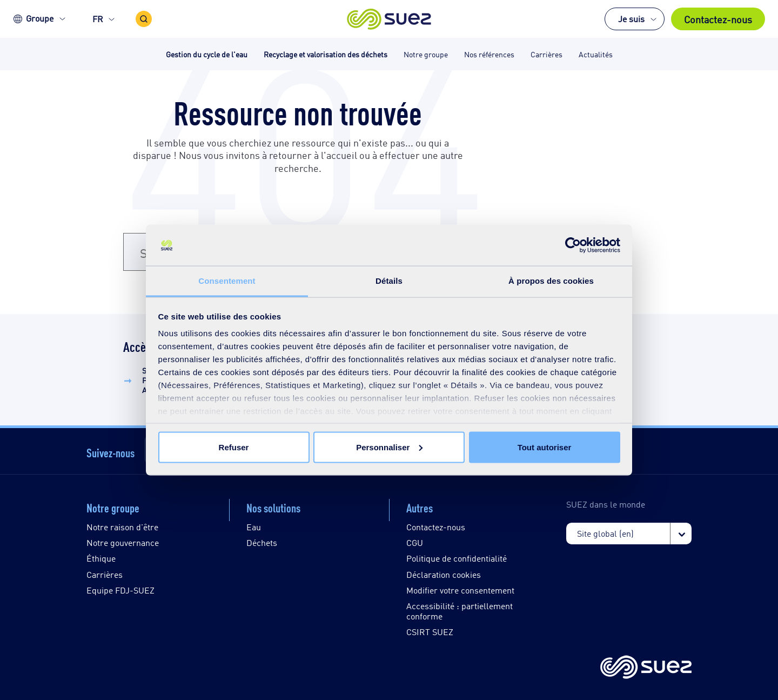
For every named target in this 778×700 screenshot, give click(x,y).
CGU (415, 542)
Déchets (262, 542)
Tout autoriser (545, 447)
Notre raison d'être (122, 527)
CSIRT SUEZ (430, 632)
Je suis (631, 19)
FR (98, 19)
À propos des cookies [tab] (551, 281)
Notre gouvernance (123, 542)
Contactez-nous (718, 19)
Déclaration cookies (444, 574)
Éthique (101, 558)
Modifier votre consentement (460, 590)
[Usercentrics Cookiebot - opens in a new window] (573, 245)
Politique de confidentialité (457, 558)
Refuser (234, 447)
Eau (254, 527)
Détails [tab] (389, 281)
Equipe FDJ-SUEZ (120, 590)
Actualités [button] (596, 54)
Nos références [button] (489, 54)
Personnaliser (389, 447)
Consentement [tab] (227, 281)
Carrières (105, 574)
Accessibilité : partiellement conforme (460, 611)
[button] (389, 19)
